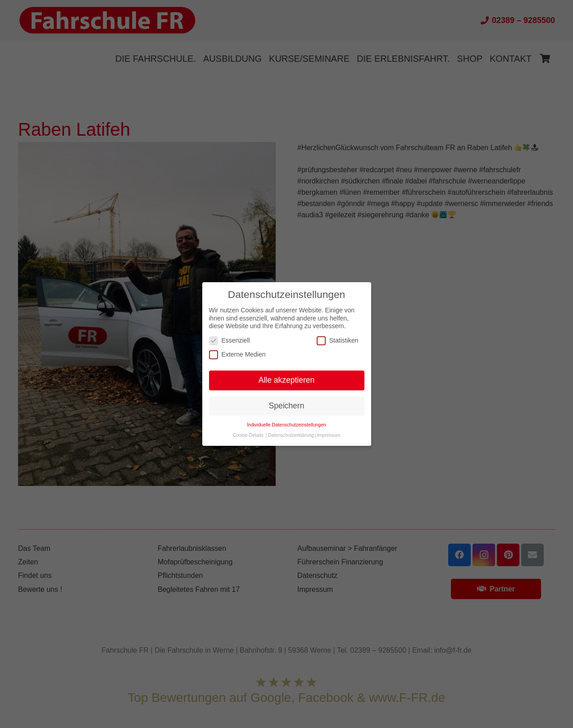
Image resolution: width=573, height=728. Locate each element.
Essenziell (230, 341)
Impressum (328, 435)
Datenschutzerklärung (291, 435)
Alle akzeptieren (287, 380)
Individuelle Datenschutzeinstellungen (286, 425)
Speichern (287, 406)
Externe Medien (237, 355)
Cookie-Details (248, 435)
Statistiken (338, 341)
